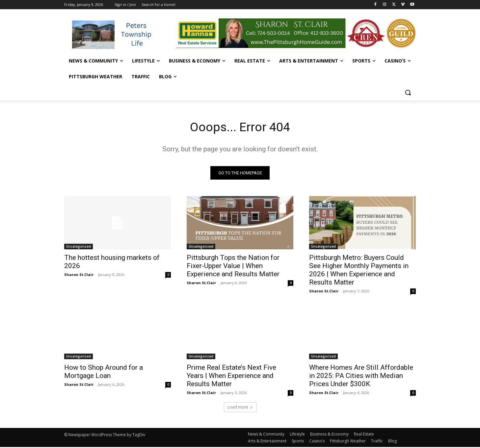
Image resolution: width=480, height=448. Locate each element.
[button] (408, 92)
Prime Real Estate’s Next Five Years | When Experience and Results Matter (231, 377)
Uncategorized (79, 247)
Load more (240, 408)
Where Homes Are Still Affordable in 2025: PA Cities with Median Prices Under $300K (361, 377)
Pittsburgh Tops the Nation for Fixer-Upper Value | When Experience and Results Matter (233, 267)
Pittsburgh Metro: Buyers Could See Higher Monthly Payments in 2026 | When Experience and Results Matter (359, 271)
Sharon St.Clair (79, 275)
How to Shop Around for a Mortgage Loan (104, 373)
